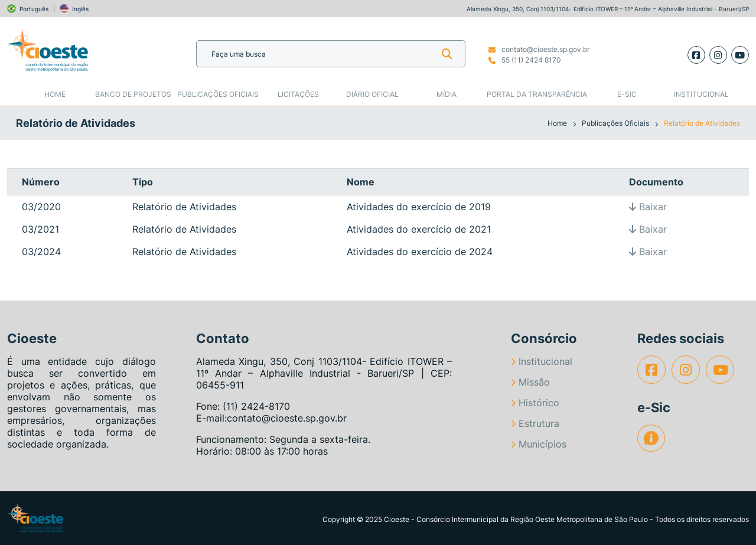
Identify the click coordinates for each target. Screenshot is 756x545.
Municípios (539, 444)
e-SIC (627, 94)
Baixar (648, 207)
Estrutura (535, 423)
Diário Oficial (372, 94)
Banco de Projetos (133, 94)
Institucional (701, 94)
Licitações (298, 94)
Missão (530, 382)
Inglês (80, 9)
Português (34, 9)
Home (55, 94)
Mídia (447, 94)
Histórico (535, 403)
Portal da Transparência (537, 94)
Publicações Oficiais (218, 94)
